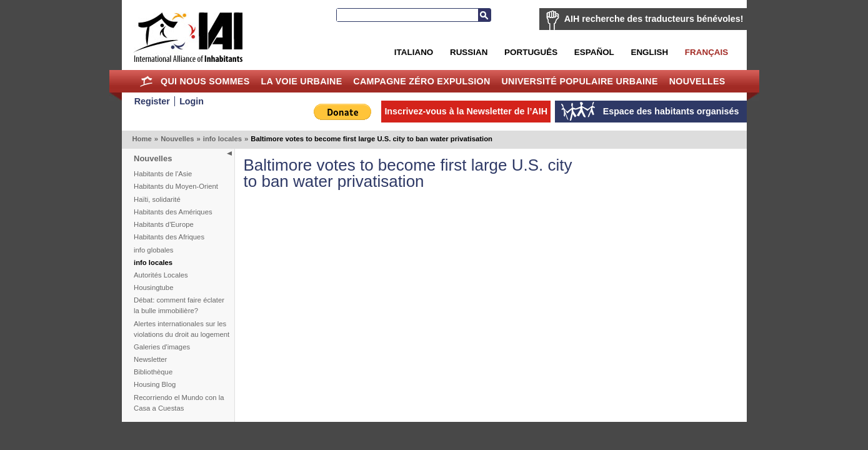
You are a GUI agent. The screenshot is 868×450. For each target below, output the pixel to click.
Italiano (414, 52)
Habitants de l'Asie (163, 174)
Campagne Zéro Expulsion (422, 81)
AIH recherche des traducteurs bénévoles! (654, 19)
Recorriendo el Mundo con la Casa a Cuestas (179, 403)
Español (594, 52)
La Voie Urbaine (301, 81)
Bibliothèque (153, 372)
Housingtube (153, 287)
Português (531, 52)
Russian (469, 52)
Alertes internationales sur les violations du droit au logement (182, 329)
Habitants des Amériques (173, 212)
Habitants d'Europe (164, 224)
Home (146, 81)
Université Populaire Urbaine (579, 81)
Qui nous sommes (205, 81)
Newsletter (150, 359)
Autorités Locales (161, 275)
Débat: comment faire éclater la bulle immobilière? (179, 305)
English (649, 52)
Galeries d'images (162, 347)
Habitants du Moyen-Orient (176, 186)
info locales (222, 139)
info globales (153, 250)
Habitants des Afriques (169, 237)
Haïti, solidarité (157, 199)
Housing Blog (155, 384)
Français (706, 52)
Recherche (484, 15)
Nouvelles (697, 81)
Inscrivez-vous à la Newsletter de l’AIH (466, 111)
